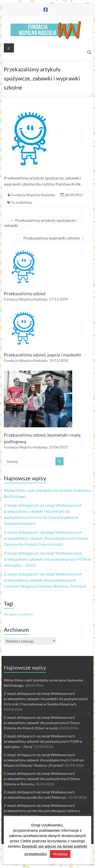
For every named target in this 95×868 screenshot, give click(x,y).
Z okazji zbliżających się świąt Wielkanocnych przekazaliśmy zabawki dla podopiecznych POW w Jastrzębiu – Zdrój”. (47, 559)
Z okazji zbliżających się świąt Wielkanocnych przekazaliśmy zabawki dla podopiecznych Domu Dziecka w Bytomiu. (42, 779)
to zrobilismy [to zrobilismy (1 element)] (25, 614)
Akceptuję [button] (60, 854)
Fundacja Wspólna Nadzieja (33, 195)
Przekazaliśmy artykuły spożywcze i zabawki (40, 223)
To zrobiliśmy (22, 202)
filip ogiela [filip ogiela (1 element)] (10, 614)
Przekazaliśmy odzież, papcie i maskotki (42, 355)
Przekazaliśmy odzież (25, 293)
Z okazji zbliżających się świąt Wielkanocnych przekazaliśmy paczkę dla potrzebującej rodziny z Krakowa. (42, 811)
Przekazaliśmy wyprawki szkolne (54, 238)
